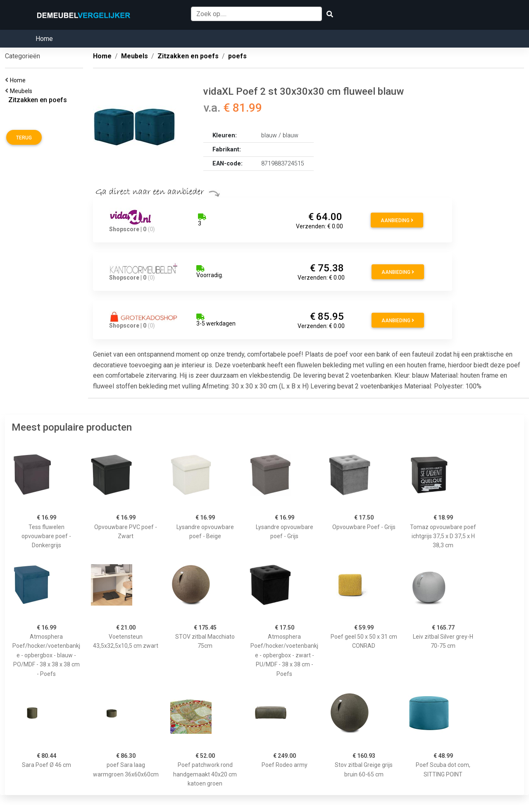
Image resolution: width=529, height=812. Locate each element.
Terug (24, 138)
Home (44, 39)
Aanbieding (397, 220)
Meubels (22, 91)
